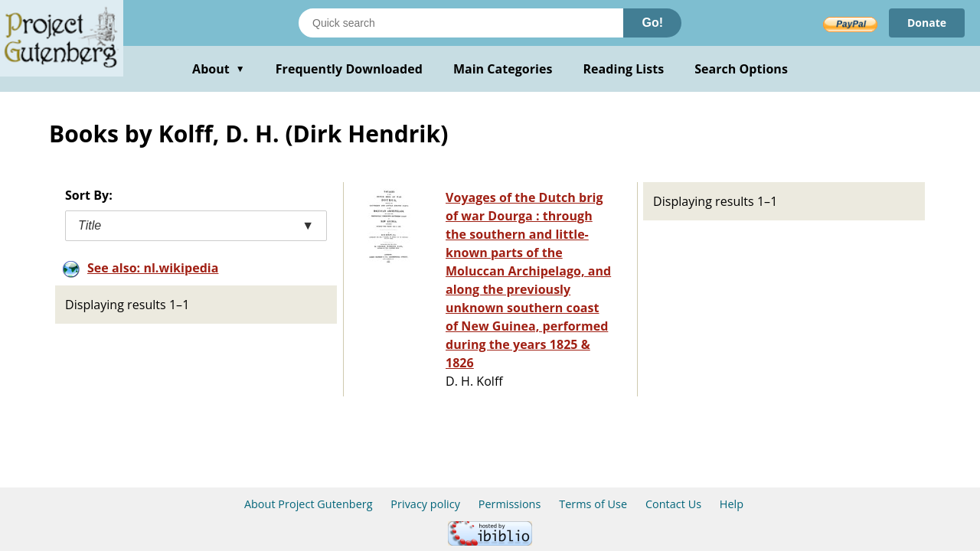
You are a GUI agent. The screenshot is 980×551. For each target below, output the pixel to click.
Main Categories (503, 69)
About (219, 69)
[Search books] (461, 23)
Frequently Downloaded (349, 69)
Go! (652, 23)
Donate (927, 23)
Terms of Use (593, 504)
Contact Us (673, 504)
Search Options (741, 69)
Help (732, 504)
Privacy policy (425, 504)
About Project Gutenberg (309, 504)
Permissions (510, 504)
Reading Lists (624, 69)
